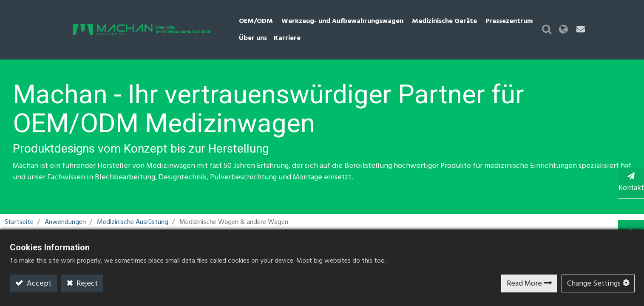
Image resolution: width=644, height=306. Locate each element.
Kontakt (627, 182)
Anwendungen (65, 207)
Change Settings (594, 284)
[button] (591, 22)
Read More (524, 284)
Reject (86, 284)
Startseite (19, 207)
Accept (38, 284)
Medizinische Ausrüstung (133, 207)
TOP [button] (627, 216)
